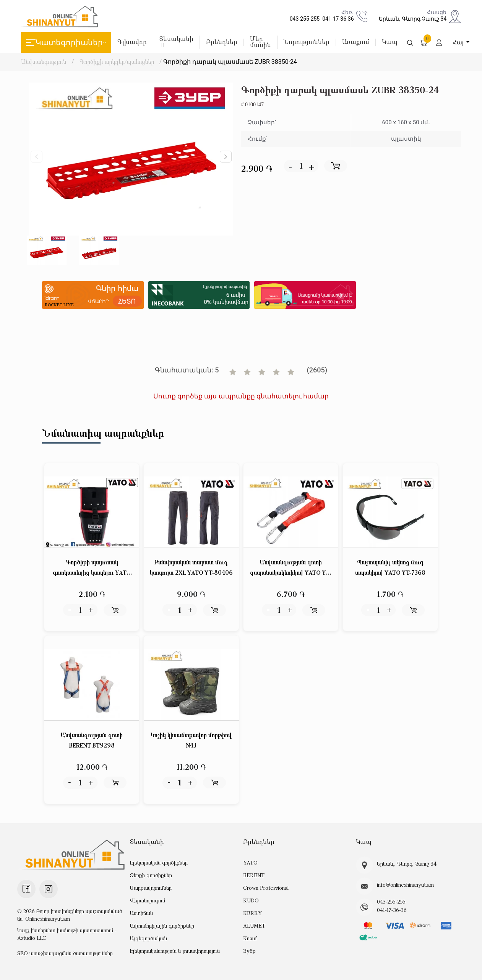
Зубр (249, 951)
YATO (250, 862)
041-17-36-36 (337, 19)
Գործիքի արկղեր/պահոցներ (117, 62)
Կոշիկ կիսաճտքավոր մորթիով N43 (191, 740)
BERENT (254, 875)
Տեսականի (176, 42)
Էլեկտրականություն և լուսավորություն (175, 951)
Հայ (459, 42)
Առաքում (356, 42)
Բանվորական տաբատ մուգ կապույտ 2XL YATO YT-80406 (191, 567)
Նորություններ (307, 42)
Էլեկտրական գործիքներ (159, 862)
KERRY (252, 913)
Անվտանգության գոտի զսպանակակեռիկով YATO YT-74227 (291, 568)
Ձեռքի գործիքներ (151, 875)
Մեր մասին (260, 42)
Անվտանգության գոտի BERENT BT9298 (92, 740)
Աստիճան (141, 913)
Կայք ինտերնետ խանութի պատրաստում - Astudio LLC (67, 934)
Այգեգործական (148, 938)
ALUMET (254, 926)
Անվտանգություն (44, 62)
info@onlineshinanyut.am (405, 885)
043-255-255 (303, 19)
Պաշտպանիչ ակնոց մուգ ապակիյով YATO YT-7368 (390, 567)
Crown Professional (266, 888)
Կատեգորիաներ (66, 42)
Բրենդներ (222, 42)
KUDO (251, 900)
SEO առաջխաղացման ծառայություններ (65, 953)
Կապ (390, 42)
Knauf (250, 938)
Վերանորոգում (148, 900)
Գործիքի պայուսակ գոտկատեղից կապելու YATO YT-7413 (92, 568)
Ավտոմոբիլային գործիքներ (162, 926)
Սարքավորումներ (151, 888)
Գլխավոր (132, 42)
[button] (226, 157)
